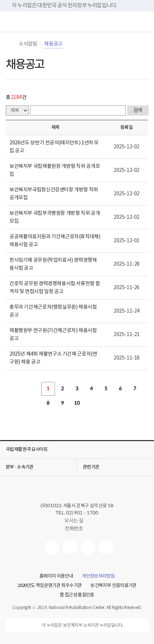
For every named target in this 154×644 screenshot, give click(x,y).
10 (77, 403)
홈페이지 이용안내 (56, 576)
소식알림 (28, 44)
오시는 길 (77, 521)
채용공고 (53, 44)
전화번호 (74, 529)
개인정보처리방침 (98, 576)
